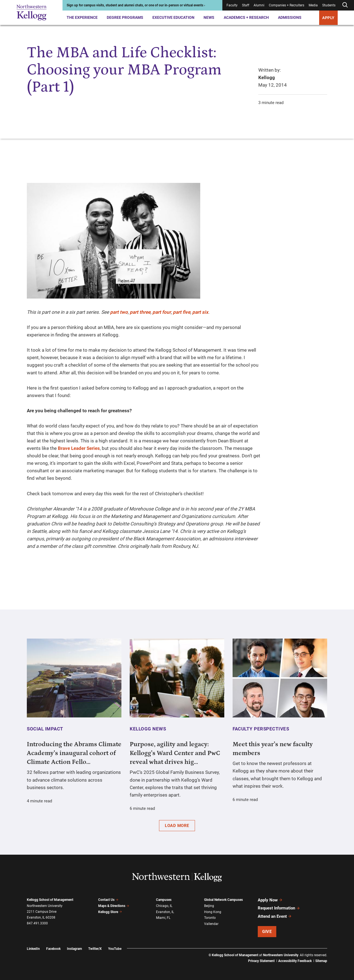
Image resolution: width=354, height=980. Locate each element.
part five (182, 312)
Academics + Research (246, 17)
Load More (177, 826)
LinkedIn (33, 948)
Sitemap (321, 961)
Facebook (53, 948)
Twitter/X (95, 948)
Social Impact (45, 729)
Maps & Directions (114, 906)
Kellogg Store (110, 912)
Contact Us (108, 900)
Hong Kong (213, 912)
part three (140, 312)
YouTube (115, 948)
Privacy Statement (261, 961)
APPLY (328, 18)
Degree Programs (125, 17)
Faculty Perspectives (261, 729)
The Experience (82, 17)
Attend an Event (275, 916)
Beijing (209, 906)
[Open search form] (345, 5)
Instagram (74, 948)
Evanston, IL (165, 912)
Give (267, 931)
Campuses (164, 900)
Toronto (210, 918)
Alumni (259, 5)
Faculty (232, 5)
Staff (246, 5)
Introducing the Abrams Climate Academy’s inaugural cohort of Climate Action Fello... (74, 753)
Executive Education (173, 17)
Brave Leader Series (79, 448)
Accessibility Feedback (295, 961)
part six (200, 312)
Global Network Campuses (223, 900)
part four (162, 312)
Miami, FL (163, 918)
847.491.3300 (37, 923)
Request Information (279, 908)
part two (119, 312)
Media (313, 5)
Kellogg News (148, 729)
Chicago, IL (164, 906)
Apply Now (270, 900)
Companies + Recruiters (287, 5)
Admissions (290, 17)
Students (329, 5)
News (209, 17)
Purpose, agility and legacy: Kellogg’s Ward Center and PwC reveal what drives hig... (175, 753)
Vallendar (211, 924)
